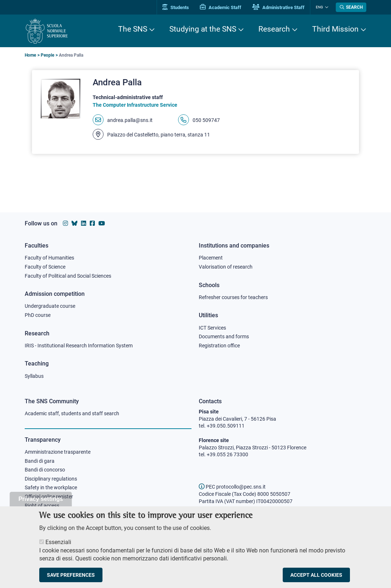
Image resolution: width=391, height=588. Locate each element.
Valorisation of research (226, 267)
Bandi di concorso (45, 470)
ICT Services (212, 328)
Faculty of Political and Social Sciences (68, 276)
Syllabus (34, 376)
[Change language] (326, 7)
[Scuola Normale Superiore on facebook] (92, 223)
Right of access (42, 506)
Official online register (49, 497)
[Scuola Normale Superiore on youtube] (102, 223)
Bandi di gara (40, 461)
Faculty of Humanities (49, 258)
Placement (211, 258)
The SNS (133, 29)
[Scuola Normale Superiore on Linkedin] (84, 223)
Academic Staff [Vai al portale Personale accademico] (221, 7)
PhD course (38, 315)
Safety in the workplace (51, 487)
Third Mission (335, 29)
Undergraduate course (50, 306)
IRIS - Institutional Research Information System (79, 346)
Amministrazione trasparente (58, 452)
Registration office (219, 346)
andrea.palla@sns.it (130, 120)
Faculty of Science (45, 267)
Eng (319, 7)
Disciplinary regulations (51, 479)
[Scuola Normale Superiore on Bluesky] (74, 223)
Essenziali (58, 548)
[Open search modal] (351, 7)
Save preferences (71, 580)
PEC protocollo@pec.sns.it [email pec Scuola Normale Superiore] (232, 487)
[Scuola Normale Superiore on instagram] (65, 223)
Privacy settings (41, 504)
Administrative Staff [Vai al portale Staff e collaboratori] (278, 7)
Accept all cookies (316, 580)
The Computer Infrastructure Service (135, 105)
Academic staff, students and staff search (72, 413)
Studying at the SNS (203, 29)
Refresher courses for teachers (233, 297)
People (47, 55)
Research (274, 29)
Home (30, 55)
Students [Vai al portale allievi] (176, 7)
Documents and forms (224, 336)
